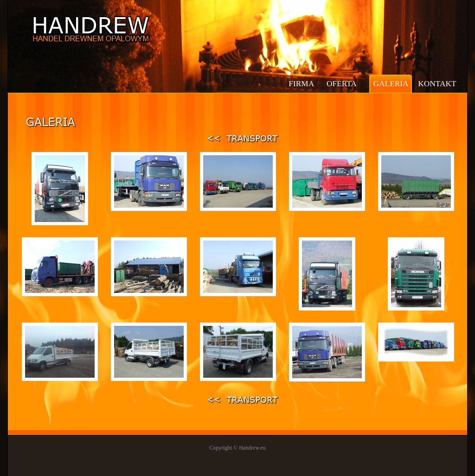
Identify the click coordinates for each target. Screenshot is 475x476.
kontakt (437, 84)
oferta (342, 84)
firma (301, 84)
